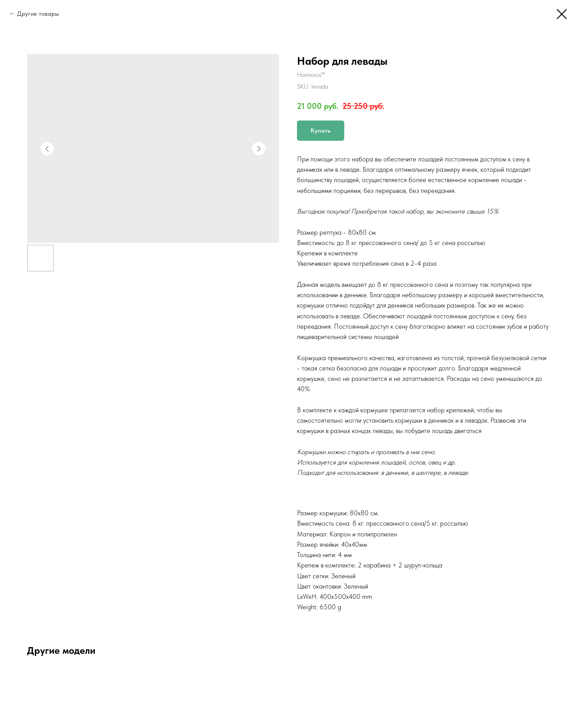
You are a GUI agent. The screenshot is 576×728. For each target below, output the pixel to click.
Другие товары (38, 13)
